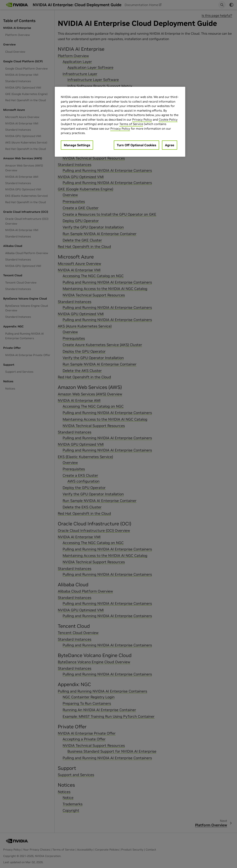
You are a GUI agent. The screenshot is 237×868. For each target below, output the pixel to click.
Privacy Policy (142, 120)
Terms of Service (131, 124)
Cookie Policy (168, 120)
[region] (120, 122)
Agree (170, 145)
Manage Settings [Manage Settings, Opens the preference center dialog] (77, 145)
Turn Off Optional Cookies (136, 145)
